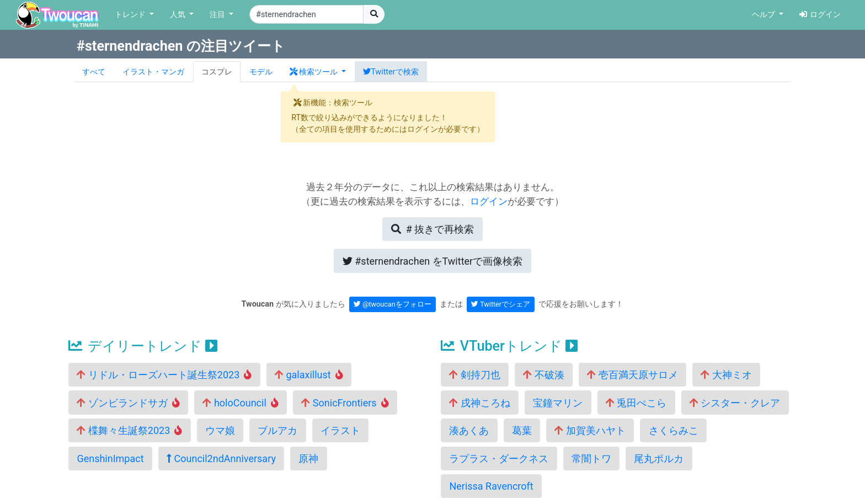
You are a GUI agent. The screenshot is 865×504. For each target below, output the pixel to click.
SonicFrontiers (345, 403)
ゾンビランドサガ (128, 403)
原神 (308, 459)
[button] (318, 72)
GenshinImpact (110, 459)
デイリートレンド (143, 346)
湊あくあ (469, 430)
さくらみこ (674, 430)
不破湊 (543, 375)
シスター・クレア (735, 403)
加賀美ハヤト (590, 430)
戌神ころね (479, 403)
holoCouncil (240, 403)
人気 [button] (179, 15)
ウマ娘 (220, 430)
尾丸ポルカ (659, 459)
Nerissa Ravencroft (491, 486)
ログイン (820, 15)
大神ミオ (726, 375)
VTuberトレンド (509, 346)
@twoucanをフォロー (393, 304)
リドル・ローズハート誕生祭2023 (164, 375)
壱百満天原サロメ (632, 375)
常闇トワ (591, 459)
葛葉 (522, 430)
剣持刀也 (474, 375)
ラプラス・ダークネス (499, 459)
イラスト (340, 430)
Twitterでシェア (501, 304)
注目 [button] (218, 15)
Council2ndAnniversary (221, 459)
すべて (94, 72)
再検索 (432, 229)
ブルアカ (277, 430)
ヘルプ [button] (765, 15)
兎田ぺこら (636, 403)
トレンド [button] (131, 15)
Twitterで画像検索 (432, 261)
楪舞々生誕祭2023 (129, 430)
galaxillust (309, 375)
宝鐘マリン (558, 403)
